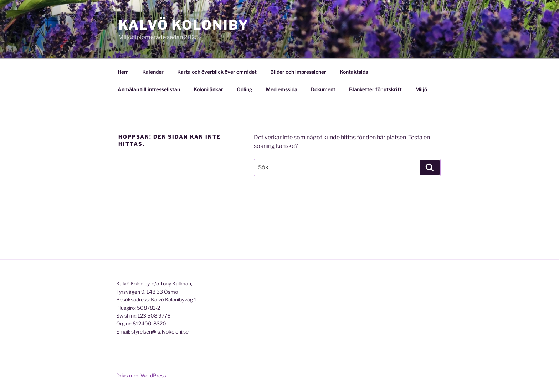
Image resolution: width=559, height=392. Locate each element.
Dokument (323, 89)
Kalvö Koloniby (184, 25)
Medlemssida (282, 89)
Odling (245, 89)
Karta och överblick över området (217, 72)
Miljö (421, 89)
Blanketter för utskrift (375, 89)
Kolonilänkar (208, 89)
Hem (123, 72)
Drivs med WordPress (141, 375)
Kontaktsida (354, 72)
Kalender (153, 72)
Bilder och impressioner (298, 72)
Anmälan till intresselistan (149, 89)
